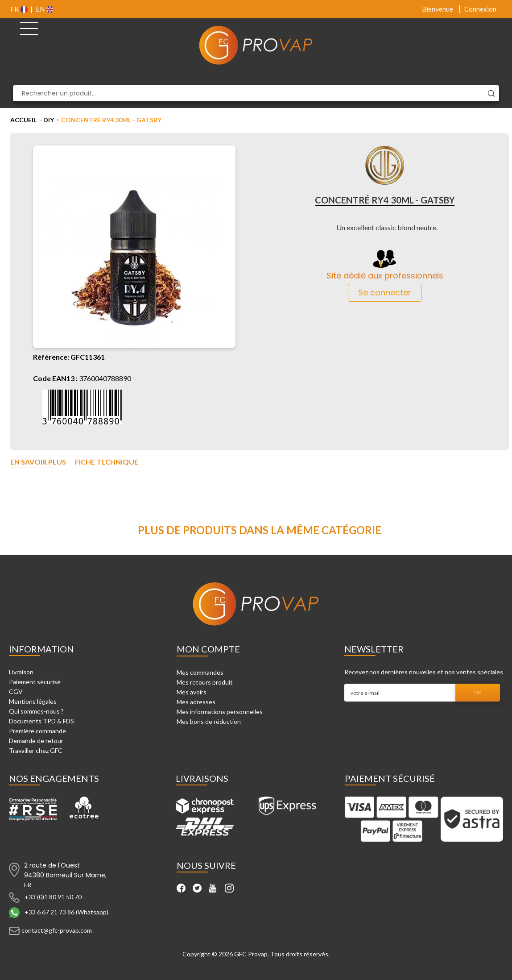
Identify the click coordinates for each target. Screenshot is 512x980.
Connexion (480, 9)
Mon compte (208, 649)
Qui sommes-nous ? (36, 711)
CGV (16, 691)
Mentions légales (33, 701)
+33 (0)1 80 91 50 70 (53, 897)
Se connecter (385, 293)
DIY (49, 120)
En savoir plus (38, 462)
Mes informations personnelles (220, 712)
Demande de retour (36, 741)
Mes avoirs (192, 692)
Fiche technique (107, 462)
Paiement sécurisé (35, 682)
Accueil (23, 120)
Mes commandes (200, 672)
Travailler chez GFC (36, 750)
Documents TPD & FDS (41, 721)
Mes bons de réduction (209, 721)
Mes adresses (196, 702)
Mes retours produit (205, 682)
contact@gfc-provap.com (57, 930)
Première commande (37, 731)
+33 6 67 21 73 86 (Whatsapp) (66, 912)
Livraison (21, 672)
